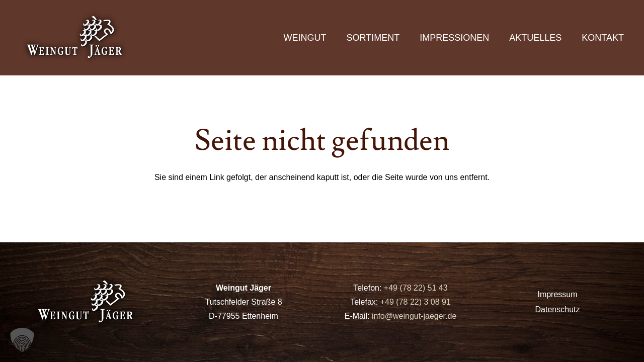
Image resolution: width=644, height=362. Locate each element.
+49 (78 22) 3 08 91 (416, 302)
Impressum (557, 294)
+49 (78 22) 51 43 (414, 288)
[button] (22, 340)
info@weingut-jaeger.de (414, 316)
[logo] (75, 38)
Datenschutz (558, 309)
